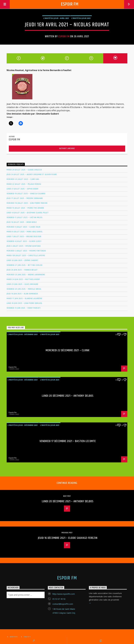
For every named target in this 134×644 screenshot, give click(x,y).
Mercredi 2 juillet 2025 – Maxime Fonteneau (26, 251)
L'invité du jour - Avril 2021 (56, 18)
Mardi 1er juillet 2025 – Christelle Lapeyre (26, 256)
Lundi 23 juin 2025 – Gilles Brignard (22, 284)
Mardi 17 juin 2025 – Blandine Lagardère (24, 298)
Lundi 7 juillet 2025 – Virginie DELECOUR (24, 237)
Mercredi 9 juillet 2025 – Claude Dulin (23, 227)
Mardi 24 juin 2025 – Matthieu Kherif (23, 279)
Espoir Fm (70, 4)
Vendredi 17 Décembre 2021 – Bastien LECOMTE (68, 441)
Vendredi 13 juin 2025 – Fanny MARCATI (24, 308)
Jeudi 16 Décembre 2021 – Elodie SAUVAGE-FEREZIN (68, 538)
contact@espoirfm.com (63, 604)
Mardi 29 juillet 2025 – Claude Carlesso (24, 170)
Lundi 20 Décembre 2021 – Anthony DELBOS (68, 396)
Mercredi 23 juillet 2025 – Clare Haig (23, 179)
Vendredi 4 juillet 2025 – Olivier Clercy (24, 241)
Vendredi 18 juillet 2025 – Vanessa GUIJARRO (26, 194)
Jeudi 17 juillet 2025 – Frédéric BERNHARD (25, 198)
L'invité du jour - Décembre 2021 (23, 334)
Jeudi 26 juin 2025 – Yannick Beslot (22, 270)
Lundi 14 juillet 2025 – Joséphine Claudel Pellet (28, 213)
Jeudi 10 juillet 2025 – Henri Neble (22, 222)
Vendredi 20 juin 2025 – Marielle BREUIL (24, 289)
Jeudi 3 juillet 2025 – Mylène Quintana (24, 246)
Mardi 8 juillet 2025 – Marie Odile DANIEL (25, 232)
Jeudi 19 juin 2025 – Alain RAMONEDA (22, 294)
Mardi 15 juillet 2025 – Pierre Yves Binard (25, 208)
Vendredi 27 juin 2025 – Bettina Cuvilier (24, 265)
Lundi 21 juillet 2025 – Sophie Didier (22, 189)
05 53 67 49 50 (59, 599)
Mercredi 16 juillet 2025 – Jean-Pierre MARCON (27, 203)
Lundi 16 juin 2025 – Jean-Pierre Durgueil (24, 303)
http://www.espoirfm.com (64, 594)
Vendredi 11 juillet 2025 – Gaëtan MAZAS (25, 217)
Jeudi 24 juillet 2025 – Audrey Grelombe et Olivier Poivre (32, 174)
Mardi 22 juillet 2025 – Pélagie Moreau (24, 184)
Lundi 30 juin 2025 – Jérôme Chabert (22, 260)
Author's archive (67, 148)
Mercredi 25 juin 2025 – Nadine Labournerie (26, 275)
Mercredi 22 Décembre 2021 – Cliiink (68, 350)
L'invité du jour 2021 (81, 18)
